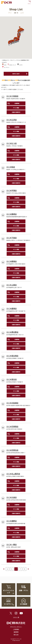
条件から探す (16, 74)
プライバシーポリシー (16, 627)
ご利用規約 (16, 629)
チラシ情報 (16, 108)
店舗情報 (17, 103)
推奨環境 (16, 632)
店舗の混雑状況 (16, 112)
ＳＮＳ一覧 (16, 617)
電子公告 (16, 635)
